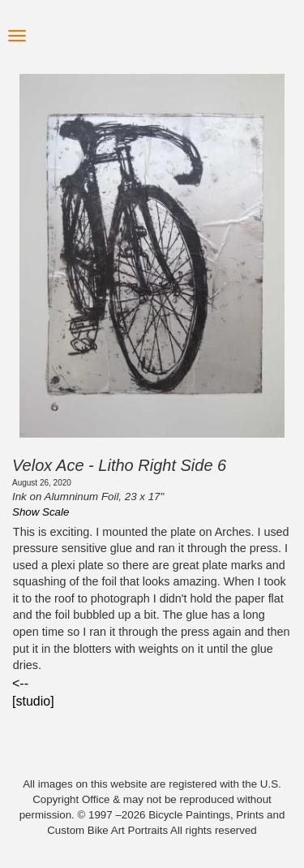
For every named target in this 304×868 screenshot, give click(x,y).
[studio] (33, 701)
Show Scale (41, 512)
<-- (20, 683)
